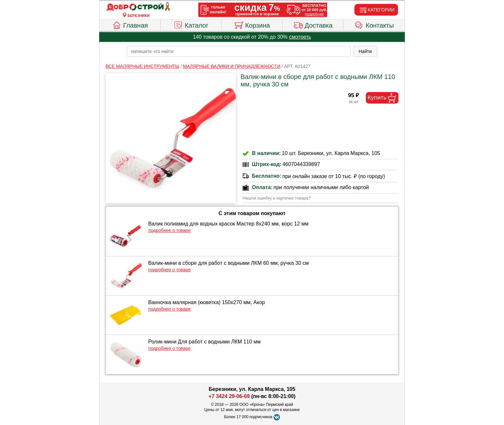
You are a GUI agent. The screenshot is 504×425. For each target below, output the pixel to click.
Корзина (252, 24)
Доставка (313, 24)
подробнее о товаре (169, 230)
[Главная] (139, 7)
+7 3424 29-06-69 (229, 396)
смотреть (300, 37)
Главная (130, 24)
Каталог (191, 24)
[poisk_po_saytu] (239, 51)
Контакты (374, 24)
